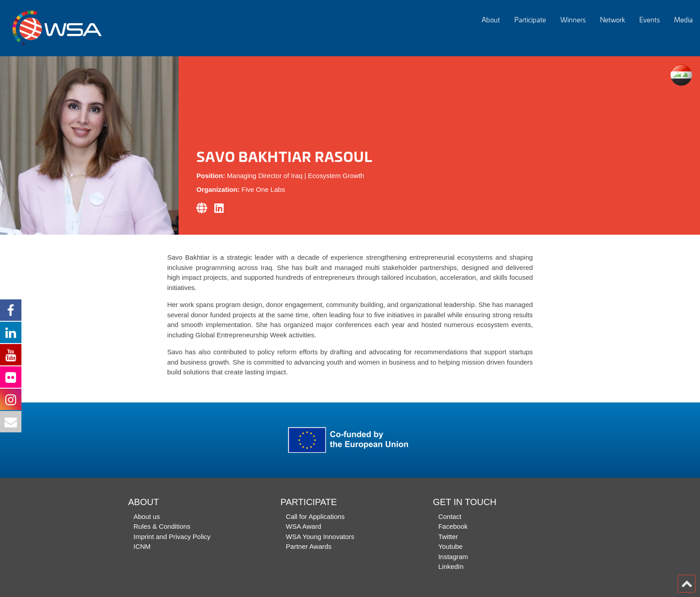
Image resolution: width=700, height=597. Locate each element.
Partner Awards (308, 546)
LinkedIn (451, 566)
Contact (450, 516)
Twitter (448, 537)
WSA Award (303, 526)
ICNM (142, 546)
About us (147, 516)
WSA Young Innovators (320, 537)
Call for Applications (315, 516)
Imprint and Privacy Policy (172, 537)
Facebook (453, 526)
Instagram (453, 557)
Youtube (451, 546)
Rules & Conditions (162, 526)
